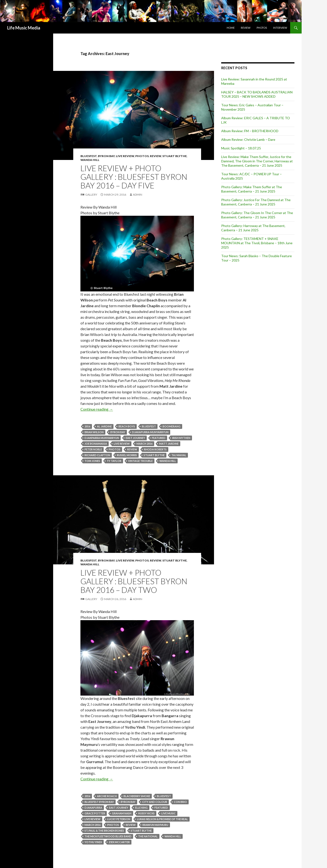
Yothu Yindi (93, 842)
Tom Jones (92, 461)
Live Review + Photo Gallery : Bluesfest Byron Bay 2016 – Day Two (134, 581)
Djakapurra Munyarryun (150, 432)
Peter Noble (93, 449)
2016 (87, 426)
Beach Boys (127, 426)
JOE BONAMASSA (96, 444)
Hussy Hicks (146, 813)
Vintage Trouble (140, 461)
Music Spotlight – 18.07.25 (241, 148)
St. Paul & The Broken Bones (104, 831)
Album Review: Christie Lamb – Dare (248, 139)
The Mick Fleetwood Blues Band (108, 836)
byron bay (118, 432)
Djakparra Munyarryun (102, 438)
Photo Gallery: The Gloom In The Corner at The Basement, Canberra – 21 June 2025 (257, 215)
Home (231, 28)
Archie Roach (107, 796)
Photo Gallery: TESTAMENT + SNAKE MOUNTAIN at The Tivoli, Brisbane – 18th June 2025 (257, 243)
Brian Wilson (94, 432)
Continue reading (97, 409)
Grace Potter (95, 813)
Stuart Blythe (175, 156)
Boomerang (172, 426)
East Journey (135, 438)
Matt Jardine (169, 444)
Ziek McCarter (119, 842)
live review (122, 444)
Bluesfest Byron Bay (99, 802)
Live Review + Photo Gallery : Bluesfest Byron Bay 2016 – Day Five (134, 177)
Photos (262, 28)
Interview (280, 28)
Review (246, 28)
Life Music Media (24, 28)
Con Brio (180, 802)
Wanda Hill (90, 160)
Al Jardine (104, 426)
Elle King (141, 808)
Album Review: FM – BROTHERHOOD (250, 131)
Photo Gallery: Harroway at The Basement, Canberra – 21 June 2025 (253, 228)
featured (159, 438)
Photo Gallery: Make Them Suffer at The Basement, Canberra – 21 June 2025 (252, 189)
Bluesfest (89, 156)
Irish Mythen (181, 438)
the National (148, 836)
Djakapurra (93, 808)
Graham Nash (122, 813)
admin (138, 195)
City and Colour (155, 802)
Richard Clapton (97, 455)
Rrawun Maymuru (155, 825)
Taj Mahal (179, 455)
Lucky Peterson (119, 819)
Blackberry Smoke (137, 796)
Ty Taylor (114, 461)
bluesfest (149, 426)
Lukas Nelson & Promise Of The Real (162, 819)
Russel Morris (127, 455)
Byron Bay (106, 156)
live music (169, 813)
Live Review (125, 156)
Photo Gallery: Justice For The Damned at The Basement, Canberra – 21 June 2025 (256, 202)
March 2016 (144, 444)
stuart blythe (154, 455)
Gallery (91, 195)
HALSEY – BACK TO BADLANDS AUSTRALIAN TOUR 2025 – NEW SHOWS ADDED (257, 94)
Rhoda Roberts (155, 449)
